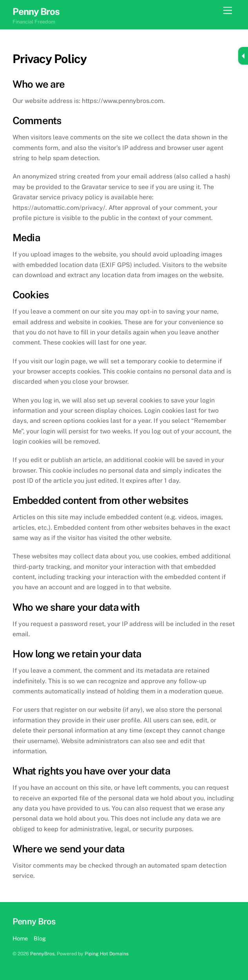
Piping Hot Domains (107, 954)
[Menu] (228, 11)
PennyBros (42, 954)
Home (20, 938)
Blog (40, 938)
